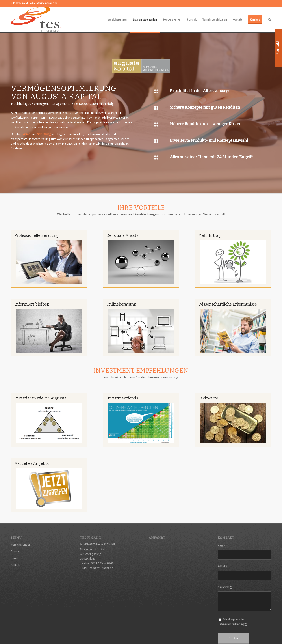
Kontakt (16, 565)
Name (222, 546)
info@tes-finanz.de (101, 568)
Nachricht (225, 587)
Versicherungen (21, 545)
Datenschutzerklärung (231, 624)
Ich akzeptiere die (232, 622)
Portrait (16, 551)
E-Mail (222, 567)
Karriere (16, 558)
